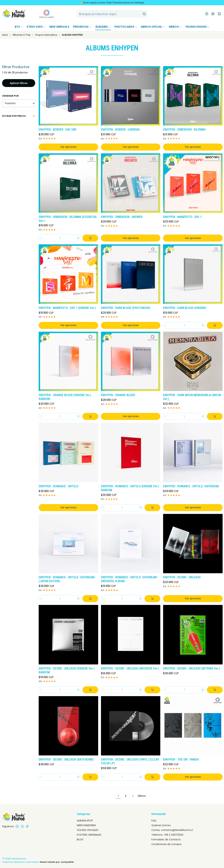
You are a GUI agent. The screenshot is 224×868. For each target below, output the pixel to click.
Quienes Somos (161, 825)
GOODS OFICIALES (88, 830)
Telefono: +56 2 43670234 (167, 835)
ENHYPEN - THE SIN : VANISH (181, 759)
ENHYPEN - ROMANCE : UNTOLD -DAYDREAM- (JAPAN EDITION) (67, 579)
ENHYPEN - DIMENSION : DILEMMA (184, 130)
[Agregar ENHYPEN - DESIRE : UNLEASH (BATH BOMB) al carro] (90, 777)
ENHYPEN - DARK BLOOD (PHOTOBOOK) (126, 308)
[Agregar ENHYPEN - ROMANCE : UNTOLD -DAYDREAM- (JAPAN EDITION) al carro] (90, 599)
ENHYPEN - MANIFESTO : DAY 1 (182, 217)
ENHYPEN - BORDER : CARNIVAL (121, 130)
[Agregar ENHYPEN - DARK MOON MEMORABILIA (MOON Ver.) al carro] (215, 416)
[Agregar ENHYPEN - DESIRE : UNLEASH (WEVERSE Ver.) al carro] (152, 690)
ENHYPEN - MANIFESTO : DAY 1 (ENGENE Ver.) (67, 308)
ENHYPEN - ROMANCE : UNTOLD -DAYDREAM (191, 486)
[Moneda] (207, 14)
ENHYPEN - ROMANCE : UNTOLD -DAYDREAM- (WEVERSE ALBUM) (129, 579)
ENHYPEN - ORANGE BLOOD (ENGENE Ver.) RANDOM (65, 397)
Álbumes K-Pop (22, 35)
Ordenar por (10, 96)
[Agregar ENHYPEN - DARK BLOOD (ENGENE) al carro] (215, 325)
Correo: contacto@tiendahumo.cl (172, 830)
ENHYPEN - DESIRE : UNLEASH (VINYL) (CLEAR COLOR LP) (130, 761)
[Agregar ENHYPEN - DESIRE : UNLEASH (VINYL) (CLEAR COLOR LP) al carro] (152, 777)
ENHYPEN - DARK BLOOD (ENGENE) (185, 308)
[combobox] (112, 14)
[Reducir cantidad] (41, 238)
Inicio (5, 35)
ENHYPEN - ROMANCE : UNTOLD (59, 486)
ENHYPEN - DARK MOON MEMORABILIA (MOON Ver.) (192, 397)
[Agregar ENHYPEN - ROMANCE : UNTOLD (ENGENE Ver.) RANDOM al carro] (152, 508)
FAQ (154, 821)
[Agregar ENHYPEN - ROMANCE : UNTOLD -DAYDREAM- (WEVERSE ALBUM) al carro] (152, 599)
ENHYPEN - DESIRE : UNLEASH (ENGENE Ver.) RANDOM (67, 670)
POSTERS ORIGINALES (89, 835)
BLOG (80, 839)
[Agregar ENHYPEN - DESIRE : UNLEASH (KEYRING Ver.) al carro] (215, 690)
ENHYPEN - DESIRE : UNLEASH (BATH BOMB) (66, 759)
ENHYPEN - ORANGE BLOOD (118, 395)
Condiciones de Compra (166, 844)
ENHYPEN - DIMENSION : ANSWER (122, 217)
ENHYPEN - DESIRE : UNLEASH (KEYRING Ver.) (191, 668)
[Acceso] (213, 14)
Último (142, 796)
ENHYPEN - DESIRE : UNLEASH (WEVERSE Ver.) (130, 668)
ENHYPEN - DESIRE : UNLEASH (182, 577)
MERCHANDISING (86, 825)
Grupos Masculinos (46, 35)
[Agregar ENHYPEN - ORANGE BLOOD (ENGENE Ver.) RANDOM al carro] (90, 416)
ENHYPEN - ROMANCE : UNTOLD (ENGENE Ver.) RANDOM (130, 488)
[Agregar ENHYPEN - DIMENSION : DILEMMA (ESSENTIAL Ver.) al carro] (90, 238)
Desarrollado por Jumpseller (57, 862)
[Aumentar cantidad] (78, 238)
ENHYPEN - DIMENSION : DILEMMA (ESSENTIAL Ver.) (68, 219)
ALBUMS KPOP (85, 821)
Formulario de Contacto (166, 839)
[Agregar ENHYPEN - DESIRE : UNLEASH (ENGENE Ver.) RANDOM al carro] (90, 690)
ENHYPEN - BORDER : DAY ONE (58, 130)
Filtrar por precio (19, 116)
